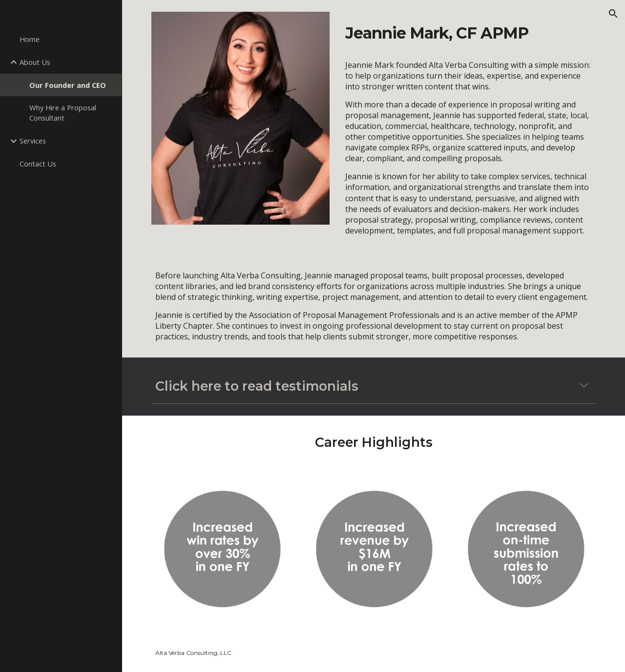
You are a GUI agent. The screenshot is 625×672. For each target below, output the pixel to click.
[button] (613, 14)
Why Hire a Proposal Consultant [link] (63, 113)
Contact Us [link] (38, 164)
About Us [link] (35, 62)
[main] (469, 32)
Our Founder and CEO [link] (68, 85)
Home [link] (30, 39)
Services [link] (33, 141)
